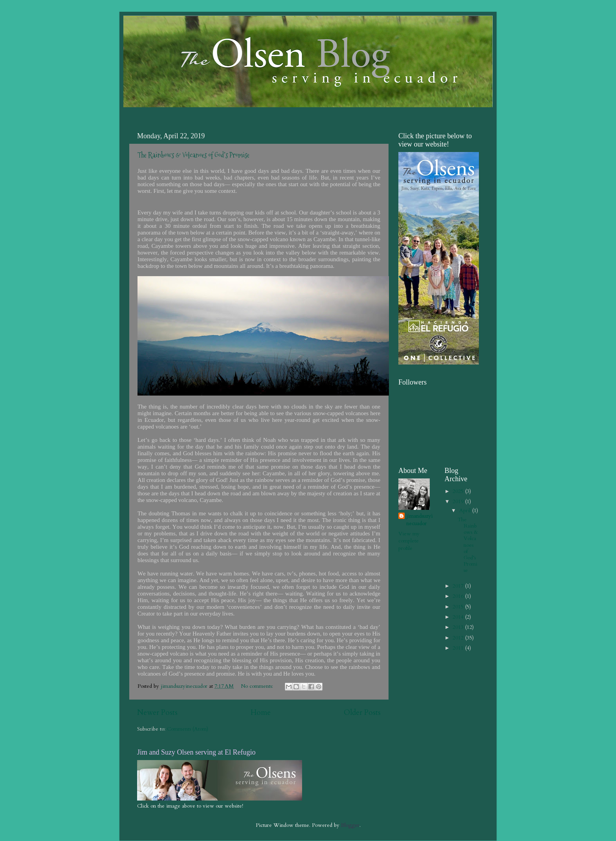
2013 (459, 627)
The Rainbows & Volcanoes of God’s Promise (193, 155)
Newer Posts (157, 713)
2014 (459, 617)
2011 (459, 648)
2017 (459, 586)
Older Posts (362, 713)
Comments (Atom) (188, 729)
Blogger (350, 825)
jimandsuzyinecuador (419, 520)
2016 (459, 596)
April (466, 511)
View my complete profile (409, 541)
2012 (459, 638)
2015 (459, 607)
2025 (459, 491)
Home (261, 713)
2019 (459, 502)
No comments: (258, 686)
